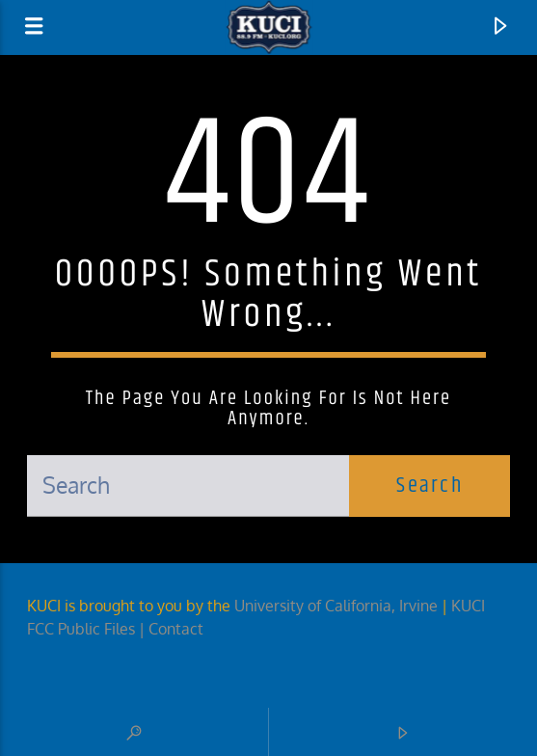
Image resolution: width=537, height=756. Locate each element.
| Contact (173, 629)
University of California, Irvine (336, 606)
